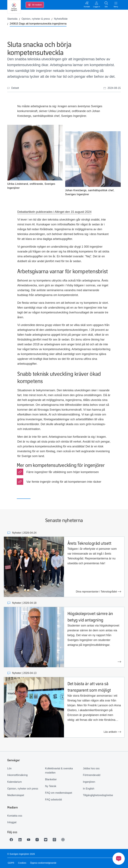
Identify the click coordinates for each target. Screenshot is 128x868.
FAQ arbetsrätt (53, 800)
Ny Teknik (51, 786)
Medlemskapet (16, 795)
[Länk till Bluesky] (48, 840)
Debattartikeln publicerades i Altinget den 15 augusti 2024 (54, 212)
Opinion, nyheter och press (23, 789)
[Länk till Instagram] (39, 840)
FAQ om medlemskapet (59, 793)
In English (89, 789)
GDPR (10, 863)
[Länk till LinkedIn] (21, 840)
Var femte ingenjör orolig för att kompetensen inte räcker (64, 482)
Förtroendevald (92, 775)
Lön (9, 768)
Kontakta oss (15, 816)
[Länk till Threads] (57, 840)
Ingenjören (89, 782)
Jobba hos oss (91, 768)
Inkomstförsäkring (17, 775)
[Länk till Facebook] (12, 840)
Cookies (22, 863)
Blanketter (51, 779)
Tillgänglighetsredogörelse (98, 795)
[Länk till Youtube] (30, 840)
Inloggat (12, 822)
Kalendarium (15, 782)
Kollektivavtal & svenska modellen (59, 771)
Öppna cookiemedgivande (43, 863)
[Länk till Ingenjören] (66, 840)
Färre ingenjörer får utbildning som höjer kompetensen (63, 472)
